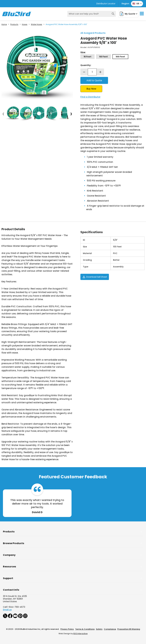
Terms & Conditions (85, 629)
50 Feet (104, 57)
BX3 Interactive (81, 634)
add (100, 72)
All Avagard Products (93, 33)
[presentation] (3, 114)
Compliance (110, 629)
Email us (7, 610)
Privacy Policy (67, 629)
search (113, 14)
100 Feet (120, 57)
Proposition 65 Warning (129, 629)
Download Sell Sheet (95, 277)
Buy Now (91, 89)
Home (4, 24)
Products (14, 24)
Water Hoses (36, 24)
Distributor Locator (106, 4)
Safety (99, 629)
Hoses (25, 24)
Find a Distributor (90, 97)
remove (84, 72)
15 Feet (87, 57)
